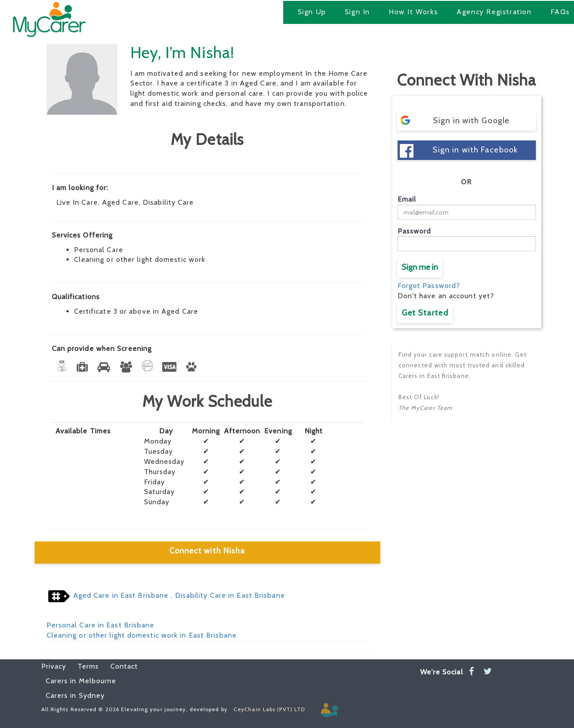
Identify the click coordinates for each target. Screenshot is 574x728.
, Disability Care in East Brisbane (227, 595)
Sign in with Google (455, 120)
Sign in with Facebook (459, 151)
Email (407, 199)
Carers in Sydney (75, 695)
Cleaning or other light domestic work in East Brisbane (142, 635)
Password (414, 231)
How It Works (413, 12)
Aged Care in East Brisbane (121, 595)
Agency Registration (494, 12)
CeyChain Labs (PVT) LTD (269, 709)
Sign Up (312, 12)
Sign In (357, 12)
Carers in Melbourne (81, 681)
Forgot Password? (429, 286)
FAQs (560, 12)
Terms (84, 666)
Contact (119, 666)
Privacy (54, 666)
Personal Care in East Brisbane (101, 625)
